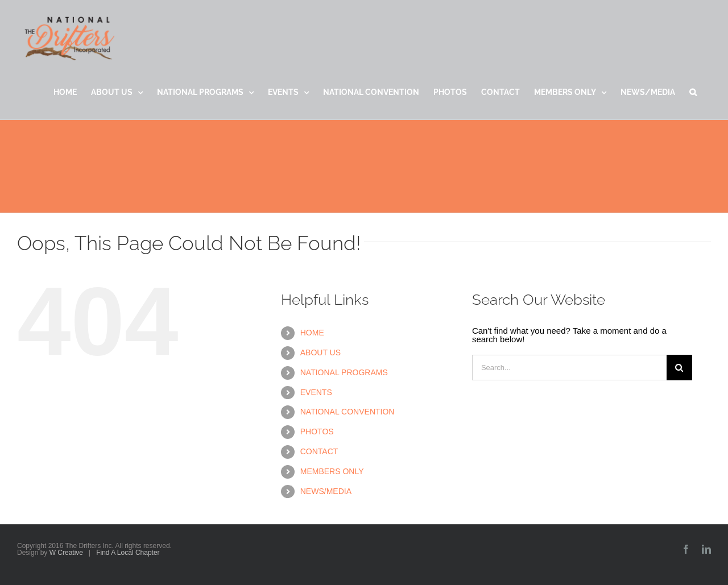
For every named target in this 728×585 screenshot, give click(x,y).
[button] (693, 92)
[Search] (679, 368)
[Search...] (569, 368)
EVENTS (316, 392)
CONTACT (319, 451)
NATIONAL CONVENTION (348, 412)
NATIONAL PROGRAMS (344, 372)
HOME (312, 333)
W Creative (66, 553)
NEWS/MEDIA (326, 491)
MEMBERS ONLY (332, 471)
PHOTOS (317, 432)
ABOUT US (320, 352)
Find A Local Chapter (128, 553)
